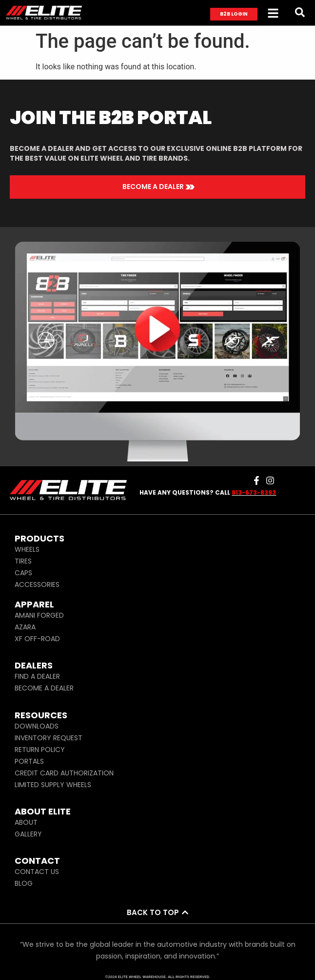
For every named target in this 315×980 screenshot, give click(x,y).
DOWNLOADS (37, 726)
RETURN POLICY (40, 750)
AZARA (25, 627)
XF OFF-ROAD (37, 639)
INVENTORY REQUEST (49, 738)
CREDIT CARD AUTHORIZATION (64, 773)
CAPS (23, 573)
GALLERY (28, 834)
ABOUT (26, 822)
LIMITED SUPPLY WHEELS (53, 785)
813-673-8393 (254, 492)
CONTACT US (37, 872)
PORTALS (29, 761)
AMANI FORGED (39, 615)
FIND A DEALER (37, 676)
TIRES (23, 561)
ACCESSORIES (37, 584)
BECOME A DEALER (44, 688)
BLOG (24, 883)
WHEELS (27, 549)
